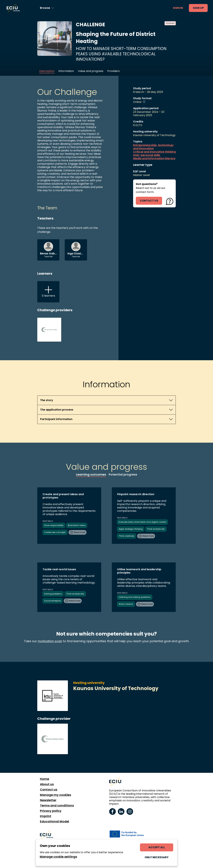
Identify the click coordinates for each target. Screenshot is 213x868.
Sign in (178, 8)
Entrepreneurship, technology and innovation (153, 147)
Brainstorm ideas (77, 525)
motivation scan (50, 641)
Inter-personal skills (147, 155)
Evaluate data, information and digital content (142, 522)
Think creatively (126, 536)
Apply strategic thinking (131, 529)
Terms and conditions (57, 806)
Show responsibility (54, 525)
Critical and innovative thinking (154, 152)
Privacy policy (51, 811)
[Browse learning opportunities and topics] (47, 8)
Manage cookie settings (58, 857)
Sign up (198, 8)
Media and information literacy (154, 159)
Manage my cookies (55, 795)
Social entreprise (53, 601)
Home (45, 779)
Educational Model (54, 821)
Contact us (49, 790)
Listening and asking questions (135, 597)
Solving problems (53, 594)
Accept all (157, 847)
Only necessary (157, 857)
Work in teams (126, 604)
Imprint (46, 816)
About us (47, 784)
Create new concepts (55, 532)
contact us (149, 201)
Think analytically (156, 529)
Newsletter (48, 800)
